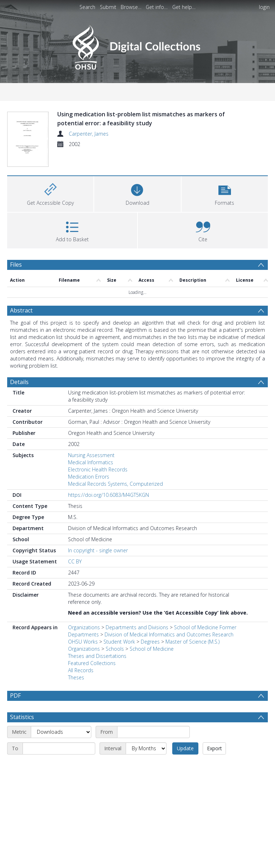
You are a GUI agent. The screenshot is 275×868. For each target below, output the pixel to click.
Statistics (22, 700)
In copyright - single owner (98, 534)
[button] (225, 176)
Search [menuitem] (87, 7)
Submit (108, 7)
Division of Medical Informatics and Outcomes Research (169, 618)
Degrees (150, 625)
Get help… (184, 7)
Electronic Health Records (98, 453)
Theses (76, 661)
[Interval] (146, 732)
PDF (15, 679)
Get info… (157, 7)
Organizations (84, 610)
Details (19, 365)
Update (185, 731)
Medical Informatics (91, 445)
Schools (115, 632)
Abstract (21, 294)
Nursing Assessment (91, 438)
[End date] (59, 732)
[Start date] (153, 715)
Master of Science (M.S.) (192, 625)
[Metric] (61, 715)
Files (16, 248)
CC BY (75, 545)
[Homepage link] (137, 45)
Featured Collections (92, 646)
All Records (81, 653)
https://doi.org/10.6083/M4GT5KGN (108, 478)
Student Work (119, 625)
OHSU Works (83, 625)
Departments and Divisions (137, 610)
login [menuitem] (264, 7)
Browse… (131, 7)
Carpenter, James (89, 134)
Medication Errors (89, 460)
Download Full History (239, 861)
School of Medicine (152, 632)
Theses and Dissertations (97, 639)
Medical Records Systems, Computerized (115, 467)
